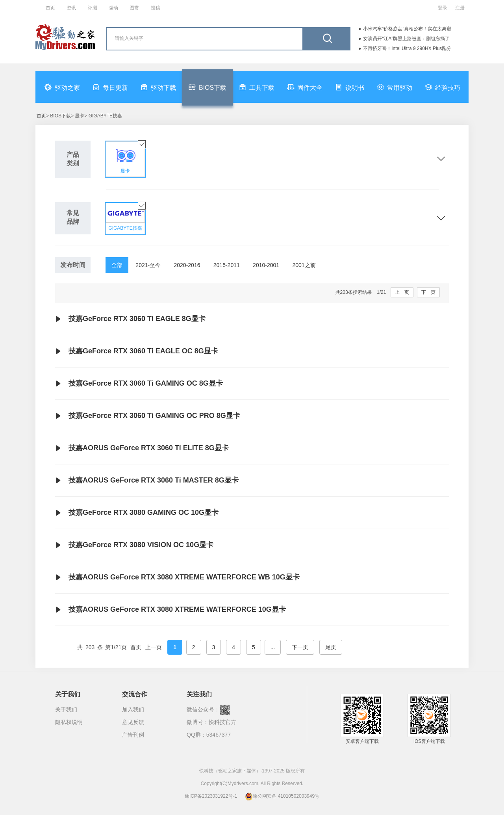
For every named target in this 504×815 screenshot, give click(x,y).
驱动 (113, 8)
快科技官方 (222, 722)
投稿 (156, 8)
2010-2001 (266, 265)
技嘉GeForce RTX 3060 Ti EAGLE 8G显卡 (130, 319)
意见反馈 (133, 722)
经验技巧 (443, 87)
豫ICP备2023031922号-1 (211, 796)
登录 (443, 8)
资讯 (71, 8)
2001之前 (304, 265)
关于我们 (66, 709)
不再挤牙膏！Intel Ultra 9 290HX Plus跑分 (407, 48)
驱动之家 (62, 87)
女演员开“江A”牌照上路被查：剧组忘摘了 (406, 39)
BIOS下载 (208, 87)
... (273, 647)
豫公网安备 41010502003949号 (282, 796)
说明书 (350, 87)
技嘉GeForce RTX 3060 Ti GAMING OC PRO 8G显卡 (148, 416)
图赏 (134, 8)
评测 (93, 8)
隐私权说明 (69, 722)
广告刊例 (133, 735)
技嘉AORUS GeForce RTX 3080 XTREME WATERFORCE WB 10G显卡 (177, 577)
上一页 (402, 292)
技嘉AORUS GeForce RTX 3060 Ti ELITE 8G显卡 (142, 448)
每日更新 (110, 87)
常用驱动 (395, 87)
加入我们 (133, 709)
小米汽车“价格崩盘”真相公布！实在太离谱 (407, 29)
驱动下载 (158, 87)
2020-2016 (187, 265)
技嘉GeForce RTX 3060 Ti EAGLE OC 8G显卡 (137, 351)
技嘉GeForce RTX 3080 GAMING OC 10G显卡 (137, 513)
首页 (50, 8)
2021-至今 (148, 265)
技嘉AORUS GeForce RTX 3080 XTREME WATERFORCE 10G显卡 (170, 610)
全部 (117, 265)
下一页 (428, 292)
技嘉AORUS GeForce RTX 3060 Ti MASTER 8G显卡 (147, 481)
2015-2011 (227, 265)
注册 (460, 8)
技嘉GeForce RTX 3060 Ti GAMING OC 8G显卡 (139, 384)
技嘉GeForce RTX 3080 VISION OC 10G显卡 (134, 545)
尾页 (331, 647)
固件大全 (305, 87)
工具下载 (257, 87)
